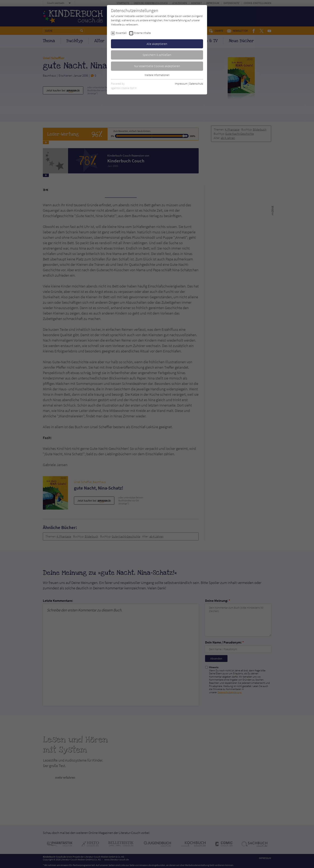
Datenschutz (196, 84)
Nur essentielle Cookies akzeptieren (157, 66)
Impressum (181, 84)
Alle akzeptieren (157, 44)
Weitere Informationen (157, 75)
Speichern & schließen (157, 55)
